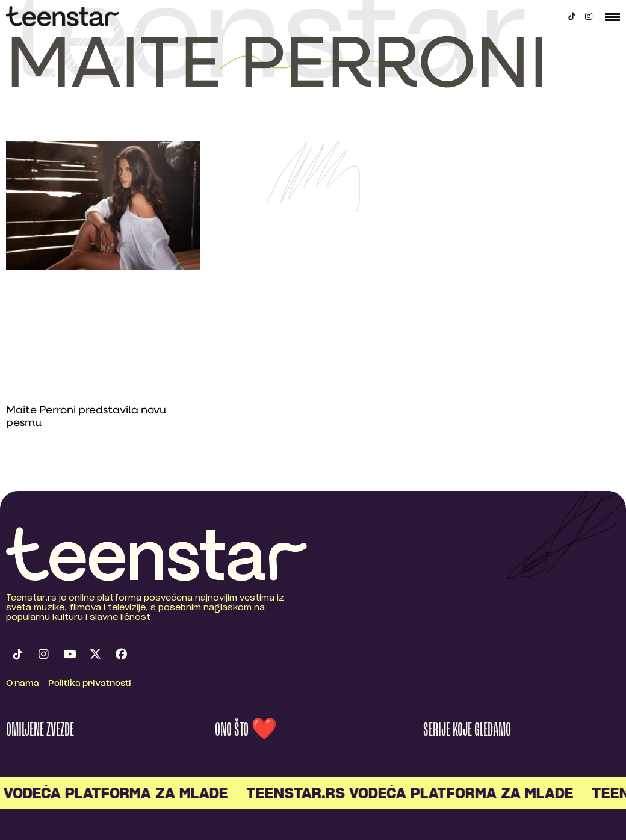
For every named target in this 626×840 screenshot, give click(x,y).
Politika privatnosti (90, 684)
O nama (23, 684)
